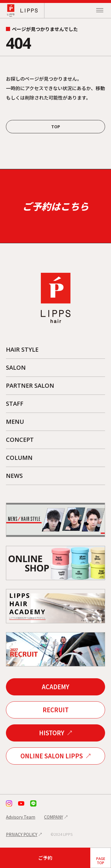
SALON (16, 368)
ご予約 (45, 858)
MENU (15, 422)
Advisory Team (21, 817)
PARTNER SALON (30, 386)
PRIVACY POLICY (22, 834)
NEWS (14, 476)
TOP (56, 126)
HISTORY (52, 733)
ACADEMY (55, 687)
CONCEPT (20, 440)
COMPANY (54, 817)
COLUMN (19, 458)
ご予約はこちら (56, 206)
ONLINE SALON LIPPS (52, 756)
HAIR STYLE (22, 349)
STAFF (15, 404)
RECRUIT (56, 710)
